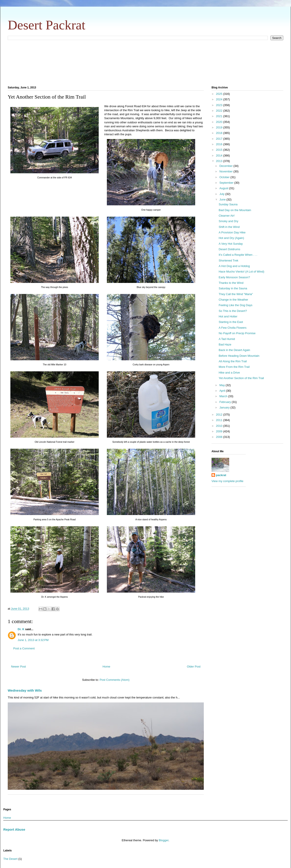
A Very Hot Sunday (231, 244)
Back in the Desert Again (234, 350)
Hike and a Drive (229, 373)
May (223, 385)
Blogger (164, 840)
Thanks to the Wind (231, 283)
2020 (220, 122)
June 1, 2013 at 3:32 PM (33, 640)
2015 (220, 150)
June (223, 199)
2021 (220, 116)
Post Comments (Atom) (114, 680)
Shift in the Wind (229, 227)
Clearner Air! (227, 216)
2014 (220, 155)
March (224, 396)
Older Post (194, 667)
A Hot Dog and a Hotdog (234, 266)
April (223, 391)
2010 (220, 426)
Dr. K (21, 629)
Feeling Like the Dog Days (235, 305)
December (227, 166)
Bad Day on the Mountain (235, 210)
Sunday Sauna (228, 204)
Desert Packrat (47, 25)
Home (107, 667)
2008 (220, 437)
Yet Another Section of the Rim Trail (241, 378)
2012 (220, 415)
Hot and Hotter (228, 316)
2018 (220, 133)
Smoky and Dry (228, 221)
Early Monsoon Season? (234, 277)
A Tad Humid (227, 339)
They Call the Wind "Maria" (236, 294)
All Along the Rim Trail (233, 361)
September (227, 183)
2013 (220, 161)
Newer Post (18, 667)
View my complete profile (227, 481)
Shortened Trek (228, 260)
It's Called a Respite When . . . (238, 255)
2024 (220, 99)
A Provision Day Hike (232, 232)
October (225, 177)
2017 (220, 139)
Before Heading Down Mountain (239, 356)
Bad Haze (225, 344)
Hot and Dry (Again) (231, 238)
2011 (220, 420)
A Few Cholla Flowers (232, 328)
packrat (221, 475)
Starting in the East (231, 322)
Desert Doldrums (229, 249)
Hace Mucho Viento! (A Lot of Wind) (241, 272)
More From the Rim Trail (234, 367)
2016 (220, 144)
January (225, 407)
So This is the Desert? (233, 311)
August (224, 188)
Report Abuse (14, 829)
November (227, 171)
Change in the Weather (233, 300)
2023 (220, 105)
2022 (220, 111)
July (222, 194)
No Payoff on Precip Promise (237, 333)
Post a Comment (24, 648)
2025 (220, 94)
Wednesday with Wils (25, 690)
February (226, 402)
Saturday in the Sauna (233, 288)
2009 (220, 431)
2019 (220, 127)
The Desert (10, 859)
